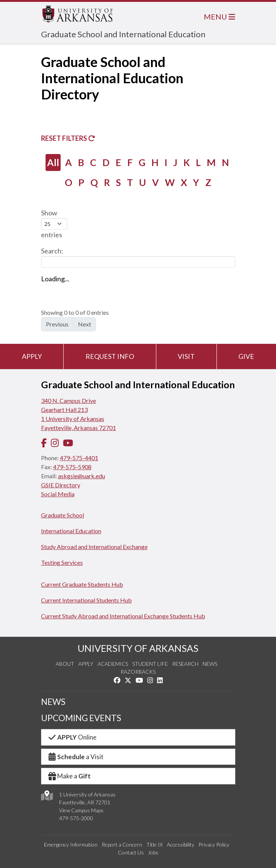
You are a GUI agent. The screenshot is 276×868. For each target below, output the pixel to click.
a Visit (76, 757)
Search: (138, 257)
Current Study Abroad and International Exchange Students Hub (123, 616)
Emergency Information (71, 844)
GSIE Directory (61, 485)
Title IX (155, 844)
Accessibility (181, 844)
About (65, 664)
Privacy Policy (214, 844)
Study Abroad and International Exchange (94, 547)
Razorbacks (138, 672)
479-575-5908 (72, 467)
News (210, 664)
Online (72, 737)
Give (246, 356)
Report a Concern (122, 844)
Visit (186, 356)
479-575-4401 (79, 458)
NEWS (53, 702)
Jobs (153, 852)
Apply (32, 356)
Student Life (150, 664)
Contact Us (131, 852)
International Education (71, 531)
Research (185, 664)
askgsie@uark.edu (82, 476)
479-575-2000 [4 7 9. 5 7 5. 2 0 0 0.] (76, 818)
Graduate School (63, 515)
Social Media (58, 494)
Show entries (54, 224)
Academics (113, 664)
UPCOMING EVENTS (81, 718)
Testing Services (62, 562)
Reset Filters (68, 138)
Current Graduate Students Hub (82, 584)
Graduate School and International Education (123, 34)
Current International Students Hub (86, 600)
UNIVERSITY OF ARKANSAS (138, 648)
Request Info (110, 356)
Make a (69, 776)
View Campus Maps (81, 810)
